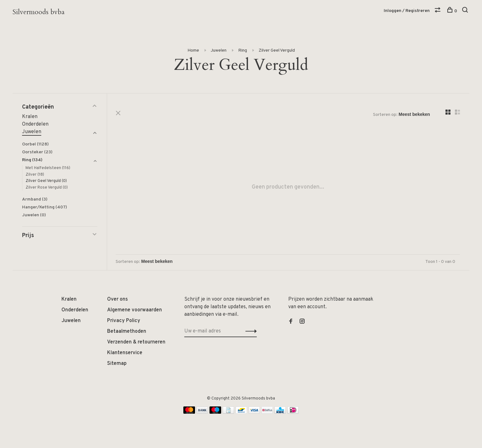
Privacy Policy (124, 321)
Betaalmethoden (127, 332)
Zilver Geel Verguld (277, 51)
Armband (35, 199)
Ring (243, 51)
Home (193, 51)
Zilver (35, 175)
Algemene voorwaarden (135, 310)
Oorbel (35, 144)
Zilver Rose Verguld (47, 188)
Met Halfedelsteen (48, 168)
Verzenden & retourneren (136, 342)
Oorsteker (37, 152)
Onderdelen (35, 124)
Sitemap (117, 364)
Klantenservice (125, 353)
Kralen (30, 117)
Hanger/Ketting (45, 207)
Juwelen (219, 51)
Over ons (118, 299)
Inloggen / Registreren (407, 11)
